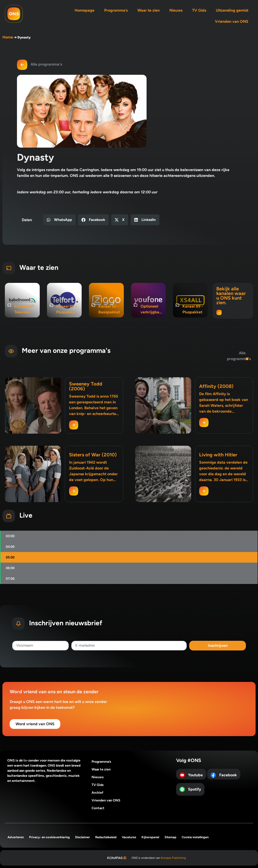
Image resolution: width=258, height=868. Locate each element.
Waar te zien (149, 10)
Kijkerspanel (150, 837)
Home (8, 37)
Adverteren (16, 837)
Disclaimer (82, 837)
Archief (98, 793)
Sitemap (170, 837)
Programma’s (116, 10)
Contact (98, 808)
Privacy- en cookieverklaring (49, 837)
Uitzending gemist (232, 10)
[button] (59, 220)
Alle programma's (46, 64)
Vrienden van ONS (232, 21)
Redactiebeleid (106, 837)
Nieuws (176, 10)
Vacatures (129, 837)
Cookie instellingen (195, 837)
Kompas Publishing (173, 858)
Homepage (85, 10)
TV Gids (199, 10)
